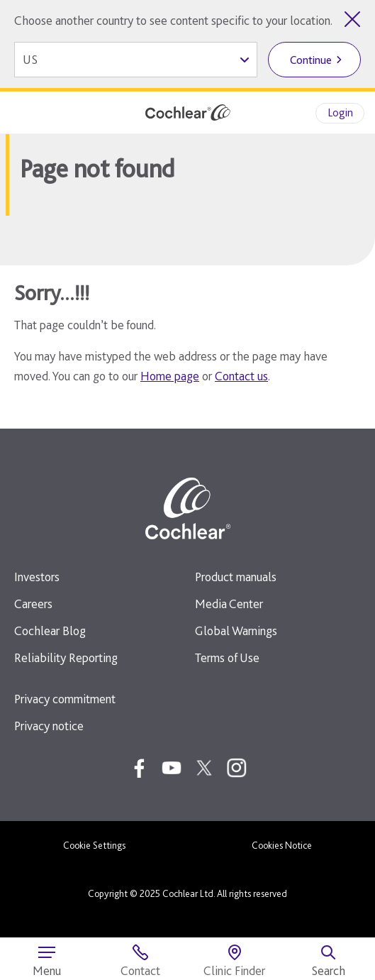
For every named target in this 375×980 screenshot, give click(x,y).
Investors (37, 577)
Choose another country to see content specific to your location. (173, 20)
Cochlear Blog (50, 631)
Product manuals (236, 577)
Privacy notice (49, 726)
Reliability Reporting (66, 657)
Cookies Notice (282, 845)
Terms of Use (227, 657)
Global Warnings (236, 631)
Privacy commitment (65, 699)
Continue (311, 60)
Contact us (241, 376)
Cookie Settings (94, 845)
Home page (170, 376)
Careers (33, 604)
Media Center (229, 604)
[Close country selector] (352, 19)
